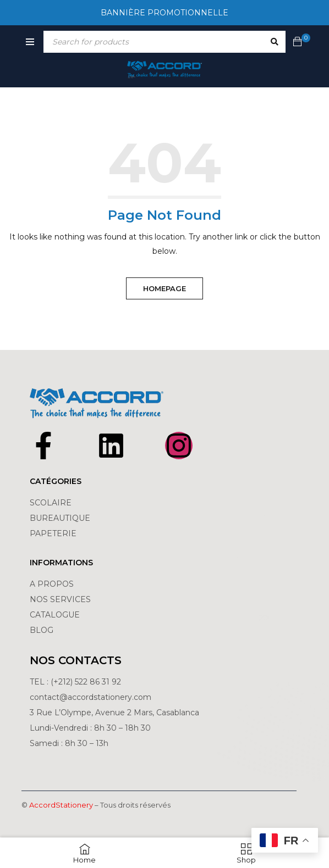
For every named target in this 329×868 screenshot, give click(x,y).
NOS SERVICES (60, 599)
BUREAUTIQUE (60, 518)
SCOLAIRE (52, 503)
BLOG (42, 630)
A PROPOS (52, 584)
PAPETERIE (53, 533)
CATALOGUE (55, 615)
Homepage (164, 288)
